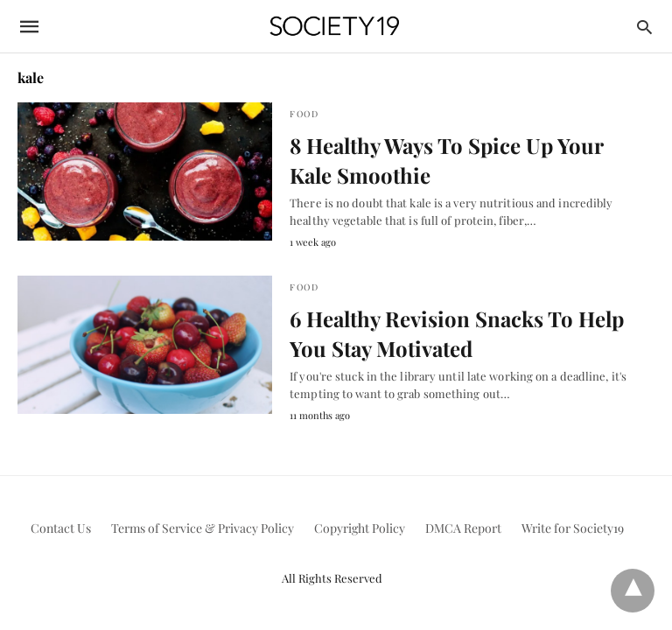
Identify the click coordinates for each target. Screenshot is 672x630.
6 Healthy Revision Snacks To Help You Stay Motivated (457, 333)
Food (304, 114)
